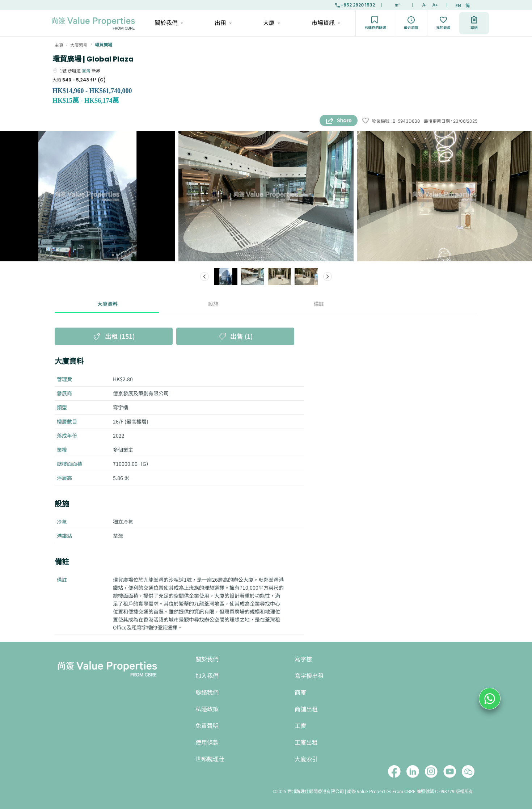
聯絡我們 (207, 693)
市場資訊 (326, 23)
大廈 (271, 23)
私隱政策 (207, 709)
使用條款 (207, 743)
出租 (223, 23)
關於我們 (168, 23)
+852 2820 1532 (355, 5)
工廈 (300, 726)
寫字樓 (303, 659)
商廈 (300, 693)
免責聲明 (207, 726)
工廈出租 (306, 743)
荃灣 (86, 70)
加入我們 (207, 676)
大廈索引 (306, 759)
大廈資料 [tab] (107, 304)
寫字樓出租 (309, 676)
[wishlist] (366, 121)
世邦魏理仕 (210, 759)
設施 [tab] (213, 304)
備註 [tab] (319, 304)
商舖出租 (306, 709)
